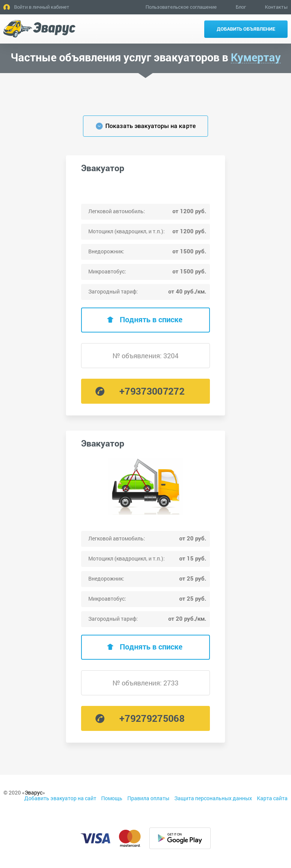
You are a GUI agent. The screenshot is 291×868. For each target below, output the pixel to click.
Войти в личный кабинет (42, 7)
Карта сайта (272, 798)
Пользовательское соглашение (181, 7)
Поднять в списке (151, 319)
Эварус (34, 792)
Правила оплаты (148, 798)
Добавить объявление (246, 29)
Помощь (112, 798)
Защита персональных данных (213, 798)
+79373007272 (152, 391)
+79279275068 (152, 718)
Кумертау (256, 58)
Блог (241, 7)
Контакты (276, 7)
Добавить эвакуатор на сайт (60, 798)
